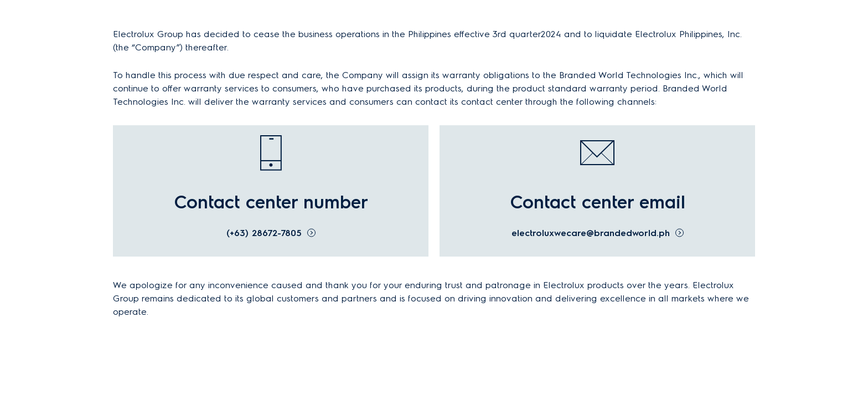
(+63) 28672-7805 (264, 233)
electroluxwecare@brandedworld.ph (591, 233)
